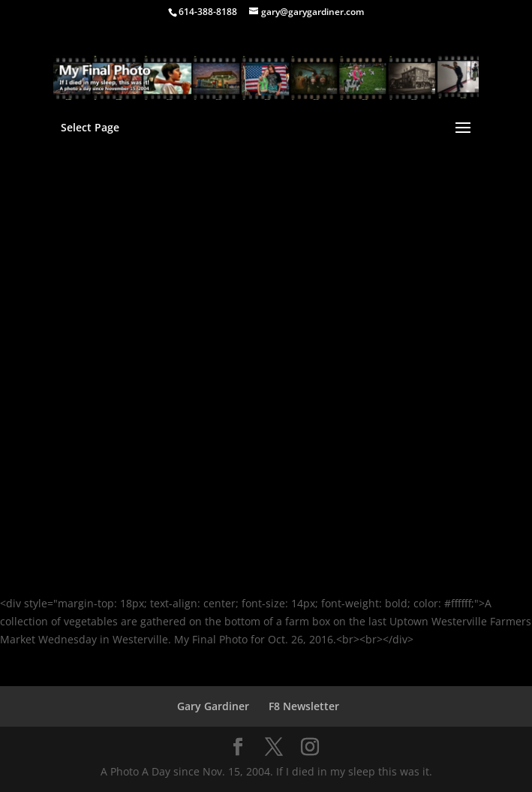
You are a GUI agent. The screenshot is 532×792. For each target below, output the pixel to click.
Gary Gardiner (213, 706)
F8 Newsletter (304, 706)
